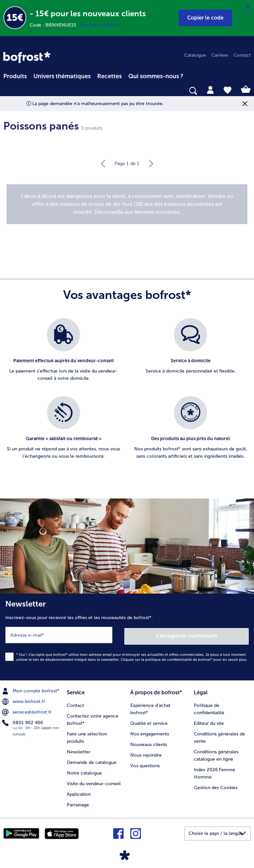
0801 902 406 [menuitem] (23, 722)
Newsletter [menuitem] (79, 750)
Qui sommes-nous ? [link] (156, 76)
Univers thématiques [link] (62, 76)
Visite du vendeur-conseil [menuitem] (94, 782)
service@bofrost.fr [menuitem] (27, 711)
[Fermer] (248, 7)
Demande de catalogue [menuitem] (92, 761)
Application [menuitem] (79, 793)
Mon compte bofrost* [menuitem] (31, 690)
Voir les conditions (100, 25)
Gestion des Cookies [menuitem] (216, 786)
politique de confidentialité (169, 658)
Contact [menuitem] (242, 55)
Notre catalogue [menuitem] (84, 771)
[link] (27, 57)
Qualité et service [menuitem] (149, 722)
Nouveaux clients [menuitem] (149, 743)
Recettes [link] (109, 76)
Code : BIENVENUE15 (55, 25)
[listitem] (63, 354)
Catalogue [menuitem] (195, 55)
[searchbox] (8, 91)
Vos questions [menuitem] (145, 764)
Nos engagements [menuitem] (150, 732)
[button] (205, 18)
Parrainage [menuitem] (78, 803)
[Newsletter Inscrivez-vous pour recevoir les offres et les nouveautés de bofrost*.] (127, 636)
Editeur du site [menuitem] (209, 722)
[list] (127, 396)
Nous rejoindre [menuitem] (146, 753)
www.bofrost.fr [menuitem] (24, 700)
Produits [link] (15, 76)
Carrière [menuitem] (220, 55)
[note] (127, 204)
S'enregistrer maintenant (187, 635)
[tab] (210, 89)
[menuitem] (15, 75)
